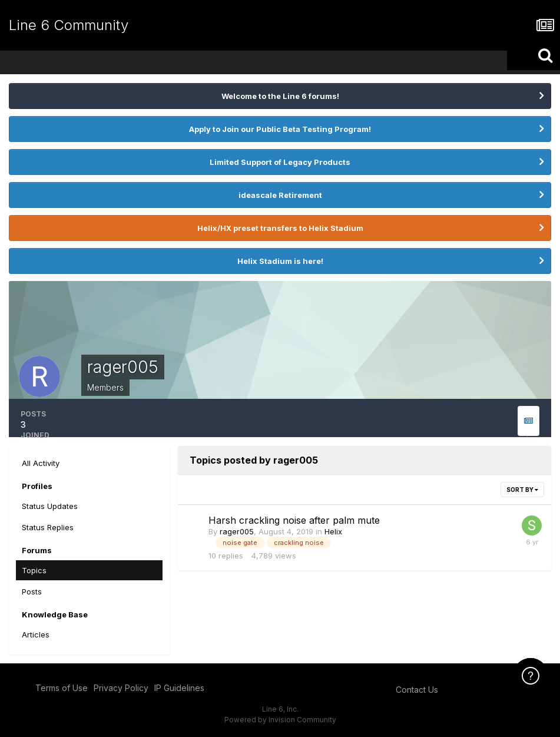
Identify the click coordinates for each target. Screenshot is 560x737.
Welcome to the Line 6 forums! (280, 96)
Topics (34, 570)
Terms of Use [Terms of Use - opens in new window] (62, 688)
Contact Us (417, 690)
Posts (32, 591)
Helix (333, 531)
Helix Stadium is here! (280, 261)
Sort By (522, 490)
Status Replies (48, 527)
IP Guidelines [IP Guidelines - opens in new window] (179, 688)
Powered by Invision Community (280, 720)
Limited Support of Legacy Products (280, 162)
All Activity (41, 463)
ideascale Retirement (280, 195)
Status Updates (50, 506)
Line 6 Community (69, 25)
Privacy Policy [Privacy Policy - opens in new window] (121, 688)
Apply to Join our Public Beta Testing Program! (280, 129)
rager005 (237, 531)
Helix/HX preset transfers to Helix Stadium (280, 228)
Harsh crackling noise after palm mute (294, 520)
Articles (36, 634)
